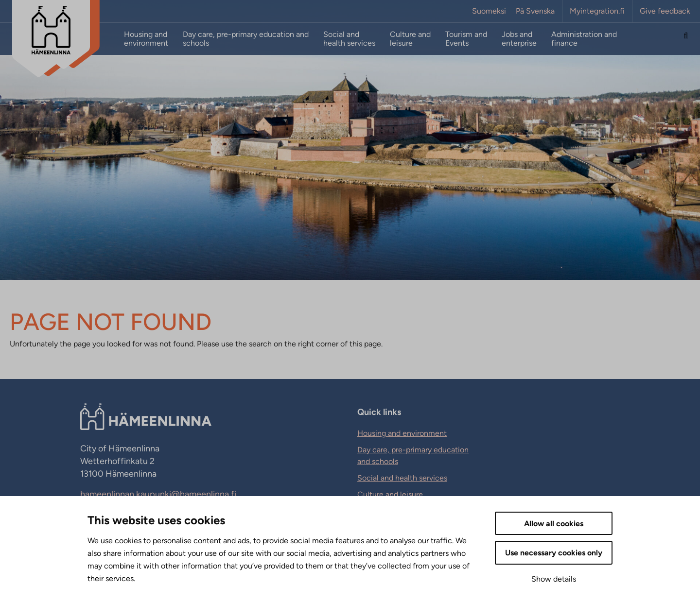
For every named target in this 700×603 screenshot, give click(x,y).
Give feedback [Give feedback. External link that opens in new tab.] (665, 11)
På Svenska (535, 11)
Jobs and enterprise (519, 39)
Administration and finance (584, 39)
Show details (554, 579)
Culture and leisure (410, 39)
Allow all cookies (554, 524)
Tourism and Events (466, 39)
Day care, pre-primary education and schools (246, 39)
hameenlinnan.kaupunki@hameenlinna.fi (158, 494)
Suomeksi (489, 11)
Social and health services (349, 39)
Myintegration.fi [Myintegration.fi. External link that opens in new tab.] (597, 11)
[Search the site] (686, 39)
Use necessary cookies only (554, 553)
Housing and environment (146, 39)
